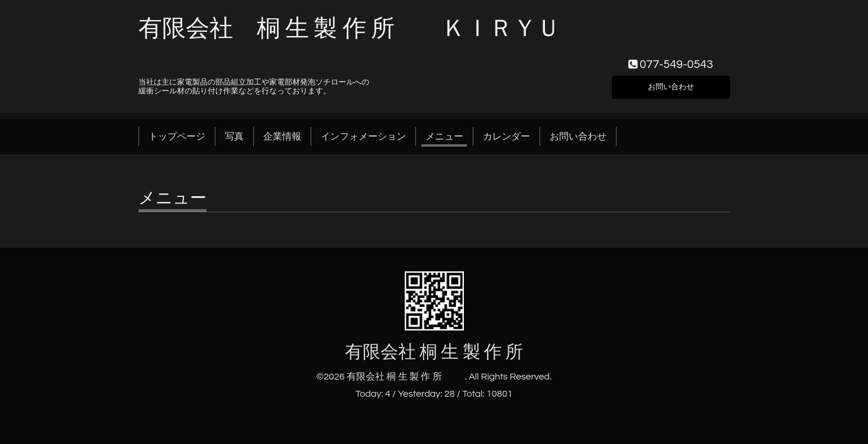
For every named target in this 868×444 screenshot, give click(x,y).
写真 (234, 137)
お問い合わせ (671, 85)
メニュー (444, 137)
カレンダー (506, 137)
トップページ (177, 137)
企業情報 (282, 137)
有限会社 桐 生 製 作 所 (454, 352)
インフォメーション (363, 137)
